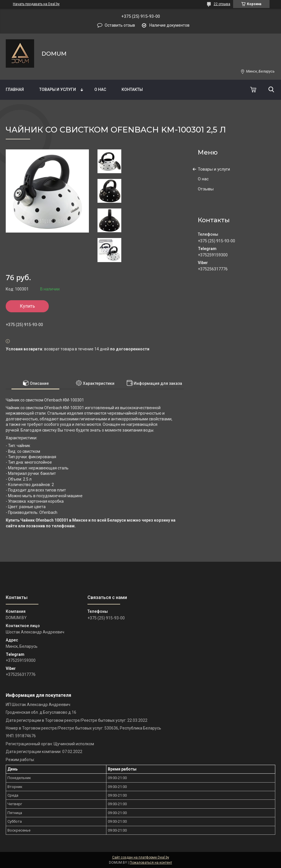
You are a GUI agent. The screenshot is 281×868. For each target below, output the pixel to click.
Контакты (132, 89)
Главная (15, 89)
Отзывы (206, 189)
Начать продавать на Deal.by (36, 4)
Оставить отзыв (120, 25)
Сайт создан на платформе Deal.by (141, 857)
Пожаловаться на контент (151, 863)
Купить (27, 306)
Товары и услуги (58, 89)
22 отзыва (222, 4)
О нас (100, 89)
